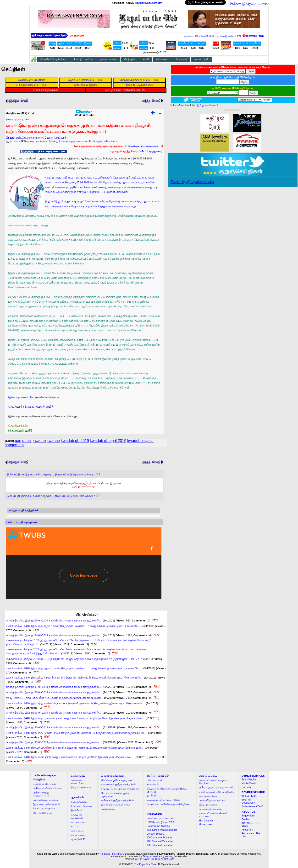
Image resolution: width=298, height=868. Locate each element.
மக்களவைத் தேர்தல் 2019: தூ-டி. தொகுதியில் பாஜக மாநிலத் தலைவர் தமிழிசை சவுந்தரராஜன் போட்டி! (72, 659)
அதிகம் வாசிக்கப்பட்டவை (47, 788)
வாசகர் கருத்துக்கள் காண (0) (76, 141)
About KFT (247, 830)
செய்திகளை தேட (43, 813)
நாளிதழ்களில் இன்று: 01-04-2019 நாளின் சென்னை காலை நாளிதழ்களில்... (53, 713)
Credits (245, 819)
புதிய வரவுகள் (155, 780)
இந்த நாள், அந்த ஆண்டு (46, 804)
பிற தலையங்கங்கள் (81, 787)
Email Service (249, 780)
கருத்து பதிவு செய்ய (107, 141)
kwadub (39, 441)
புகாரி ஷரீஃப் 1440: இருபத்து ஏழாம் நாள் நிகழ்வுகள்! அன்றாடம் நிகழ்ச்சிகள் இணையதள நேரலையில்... (73, 626)
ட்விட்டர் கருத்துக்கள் (150, 151)
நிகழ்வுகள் (130, 59)
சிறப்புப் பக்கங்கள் (83, 59)
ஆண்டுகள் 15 (78, 839)
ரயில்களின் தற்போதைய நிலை (163, 800)
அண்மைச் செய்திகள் (44, 784)
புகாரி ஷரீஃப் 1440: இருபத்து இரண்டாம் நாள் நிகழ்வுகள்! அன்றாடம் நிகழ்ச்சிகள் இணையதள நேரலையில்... (76, 733)
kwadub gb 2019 (75, 441)
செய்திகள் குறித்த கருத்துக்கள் (117, 780)
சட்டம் (74, 826)
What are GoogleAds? (248, 801)
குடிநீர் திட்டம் (154, 796)
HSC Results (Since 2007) (161, 822)
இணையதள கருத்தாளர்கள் (116, 805)
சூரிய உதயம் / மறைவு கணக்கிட (217, 787)
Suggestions (248, 816)
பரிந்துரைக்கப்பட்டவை (45, 800)
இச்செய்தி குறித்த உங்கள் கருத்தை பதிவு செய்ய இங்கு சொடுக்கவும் (51, 474)
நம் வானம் (162, 59)
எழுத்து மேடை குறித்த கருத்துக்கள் (120, 789)
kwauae (53, 441)
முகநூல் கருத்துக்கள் (124, 151)
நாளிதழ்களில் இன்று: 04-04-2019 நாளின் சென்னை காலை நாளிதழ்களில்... (53, 635)
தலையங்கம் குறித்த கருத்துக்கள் (118, 784)
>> (44, 776)
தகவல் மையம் (109, 59)
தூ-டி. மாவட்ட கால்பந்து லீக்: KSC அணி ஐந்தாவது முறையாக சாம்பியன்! (53, 698)
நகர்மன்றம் (153, 784)
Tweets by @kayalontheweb (192, 182)
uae (18, 441)
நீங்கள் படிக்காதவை (44, 808)
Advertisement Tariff (252, 807)
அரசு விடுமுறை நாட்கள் (212, 800)
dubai (27, 441)
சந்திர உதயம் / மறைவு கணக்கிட (217, 792)
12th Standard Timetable (160, 841)
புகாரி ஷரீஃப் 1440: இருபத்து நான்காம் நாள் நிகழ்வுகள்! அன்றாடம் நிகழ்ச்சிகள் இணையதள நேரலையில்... (75, 703)
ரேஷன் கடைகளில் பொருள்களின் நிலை (168, 804)
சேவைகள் (181, 59)
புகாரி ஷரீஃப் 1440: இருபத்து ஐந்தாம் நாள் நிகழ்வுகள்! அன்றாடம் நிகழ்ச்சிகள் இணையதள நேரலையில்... (74, 678)
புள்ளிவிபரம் (108, 809)
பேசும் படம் (77, 831)
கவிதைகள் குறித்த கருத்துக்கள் (117, 800)
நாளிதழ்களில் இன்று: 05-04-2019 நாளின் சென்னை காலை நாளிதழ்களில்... (53, 621)
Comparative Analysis (158, 826)
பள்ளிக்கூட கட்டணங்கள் (160, 818)
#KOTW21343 (84, 114)
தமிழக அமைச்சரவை (211, 809)
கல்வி (146, 59)
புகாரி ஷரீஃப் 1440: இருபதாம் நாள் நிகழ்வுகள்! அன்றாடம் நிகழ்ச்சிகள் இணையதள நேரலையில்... (69, 757)
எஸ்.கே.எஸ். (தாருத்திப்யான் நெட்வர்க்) (42, 138)
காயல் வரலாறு (79, 835)
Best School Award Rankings (162, 830)
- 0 (145, 146)
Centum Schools (155, 834)
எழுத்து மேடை (79, 802)
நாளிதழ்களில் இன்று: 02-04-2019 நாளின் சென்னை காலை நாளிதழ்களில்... (53, 692)
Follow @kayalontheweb (249, 3)
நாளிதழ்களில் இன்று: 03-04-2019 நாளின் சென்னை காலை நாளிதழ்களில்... (53, 687)
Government (206, 824)
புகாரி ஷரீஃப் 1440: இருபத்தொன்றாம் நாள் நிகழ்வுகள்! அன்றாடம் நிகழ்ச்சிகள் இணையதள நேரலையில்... (74, 748)
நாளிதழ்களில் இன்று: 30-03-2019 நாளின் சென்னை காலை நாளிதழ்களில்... (53, 742)
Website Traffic (249, 796)
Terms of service (152, 856)
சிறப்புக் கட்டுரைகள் (81, 806)
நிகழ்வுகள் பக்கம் (208, 805)
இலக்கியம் (76, 810)
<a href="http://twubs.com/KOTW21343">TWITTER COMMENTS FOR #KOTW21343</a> (84, 563)
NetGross (169, 859)
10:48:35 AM (77, 36)
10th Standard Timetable (160, 845)
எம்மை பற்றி (201, 59)
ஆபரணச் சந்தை (208, 796)
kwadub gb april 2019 (108, 441)
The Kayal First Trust (110, 854)
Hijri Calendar (207, 821)
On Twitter (247, 787)
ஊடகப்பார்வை (79, 822)
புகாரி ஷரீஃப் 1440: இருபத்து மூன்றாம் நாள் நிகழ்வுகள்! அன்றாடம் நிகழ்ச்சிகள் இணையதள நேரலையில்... (75, 718)
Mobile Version (249, 783)
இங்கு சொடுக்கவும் (84, 486)
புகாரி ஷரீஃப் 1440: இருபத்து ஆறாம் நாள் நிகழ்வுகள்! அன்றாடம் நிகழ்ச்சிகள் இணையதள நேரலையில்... (74, 668)
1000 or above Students (159, 838)
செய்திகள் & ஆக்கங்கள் (53, 59)
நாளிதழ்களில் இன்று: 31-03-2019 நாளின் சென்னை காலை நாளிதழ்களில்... (53, 727)
